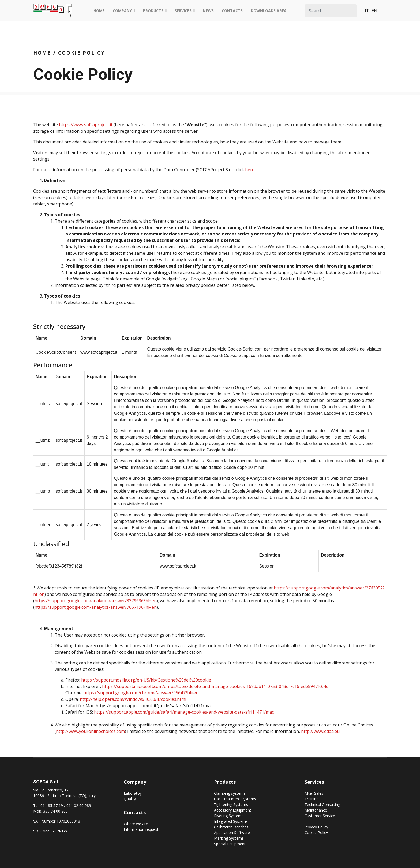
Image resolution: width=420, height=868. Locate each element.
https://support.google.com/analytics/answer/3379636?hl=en (96, 601)
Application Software (232, 833)
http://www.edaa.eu (320, 731)
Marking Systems (229, 838)
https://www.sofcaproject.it (86, 125)
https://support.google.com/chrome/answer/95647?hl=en (141, 693)
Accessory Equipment (233, 810)
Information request (141, 829)
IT (367, 11)
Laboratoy (133, 793)
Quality (130, 799)
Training (312, 799)
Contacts (232, 11)
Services (183, 11)
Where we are (136, 824)
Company (122, 11)
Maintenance (316, 810)
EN (374, 11)
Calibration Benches (231, 827)
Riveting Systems (229, 816)
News (208, 11)
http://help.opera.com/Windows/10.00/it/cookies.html (133, 699)
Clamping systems (230, 793)
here (250, 170)
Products (153, 11)
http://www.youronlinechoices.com (90, 731)
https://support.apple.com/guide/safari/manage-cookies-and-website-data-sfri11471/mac (184, 712)
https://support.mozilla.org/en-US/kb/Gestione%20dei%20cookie (146, 680)
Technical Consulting (322, 804)
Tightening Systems (231, 804)
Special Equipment (230, 844)
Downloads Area (269, 11)
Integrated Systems (231, 821)
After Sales (314, 793)
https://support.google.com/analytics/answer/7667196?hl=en (96, 607)
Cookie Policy (316, 833)
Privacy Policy (316, 827)
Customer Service (320, 816)
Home (99, 11)
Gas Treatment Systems (235, 799)
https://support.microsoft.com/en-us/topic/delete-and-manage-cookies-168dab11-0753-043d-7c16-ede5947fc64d (215, 686)
